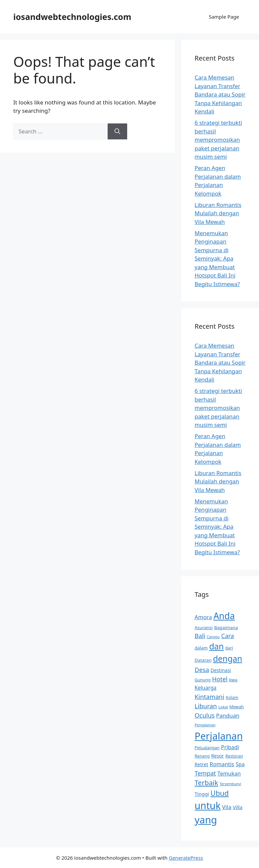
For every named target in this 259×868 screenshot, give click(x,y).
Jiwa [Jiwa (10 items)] (233, 680)
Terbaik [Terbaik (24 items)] (206, 782)
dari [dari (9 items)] (229, 648)
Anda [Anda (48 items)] (224, 616)
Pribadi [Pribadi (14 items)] (230, 747)
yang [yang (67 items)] (206, 820)
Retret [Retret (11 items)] (201, 764)
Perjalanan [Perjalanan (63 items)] (219, 736)
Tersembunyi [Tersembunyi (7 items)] (230, 784)
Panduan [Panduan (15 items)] (228, 715)
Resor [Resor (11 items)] (217, 756)
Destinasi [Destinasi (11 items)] (221, 670)
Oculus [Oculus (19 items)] (205, 715)
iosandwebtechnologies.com (72, 17)
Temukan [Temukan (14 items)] (229, 774)
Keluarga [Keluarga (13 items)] (206, 688)
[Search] (117, 131)
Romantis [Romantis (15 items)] (222, 764)
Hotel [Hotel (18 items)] (220, 679)
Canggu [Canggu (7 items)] (213, 637)
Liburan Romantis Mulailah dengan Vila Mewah (218, 213)
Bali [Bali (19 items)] (200, 636)
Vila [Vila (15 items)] (227, 807)
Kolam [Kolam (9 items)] (232, 697)
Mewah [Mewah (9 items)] (237, 707)
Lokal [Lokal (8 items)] (223, 707)
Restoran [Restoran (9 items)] (234, 756)
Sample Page (224, 17)
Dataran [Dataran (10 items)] (203, 660)
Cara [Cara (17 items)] (227, 636)
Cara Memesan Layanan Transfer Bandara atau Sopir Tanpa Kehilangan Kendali (220, 94)
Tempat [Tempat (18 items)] (205, 773)
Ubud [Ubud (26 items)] (220, 793)
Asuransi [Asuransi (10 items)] (204, 627)
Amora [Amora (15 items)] (203, 617)
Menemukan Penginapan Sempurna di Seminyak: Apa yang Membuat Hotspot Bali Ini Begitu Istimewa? (217, 259)
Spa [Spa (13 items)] (240, 764)
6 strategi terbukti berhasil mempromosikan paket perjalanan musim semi (218, 140)
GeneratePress (186, 858)
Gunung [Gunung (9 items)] (203, 680)
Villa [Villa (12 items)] (238, 807)
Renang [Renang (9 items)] (202, 756)
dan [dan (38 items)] (216, 646)
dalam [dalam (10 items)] (201, 648)
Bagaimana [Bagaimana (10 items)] (226, 627)
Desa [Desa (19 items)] (202, 670)
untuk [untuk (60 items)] (208, 805)
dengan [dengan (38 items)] (227, 659)
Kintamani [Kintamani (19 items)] (210, 696)
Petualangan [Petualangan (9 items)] (207, 748)
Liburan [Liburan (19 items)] (206, 706)
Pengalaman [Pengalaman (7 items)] (205, 725)
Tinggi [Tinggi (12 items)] (202, 794)
